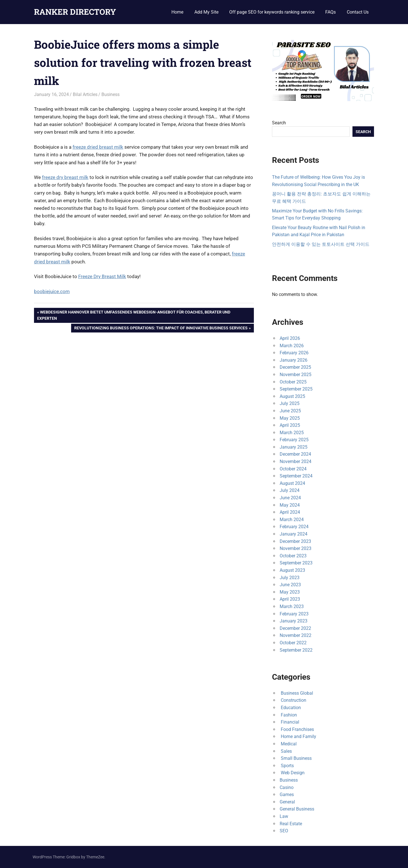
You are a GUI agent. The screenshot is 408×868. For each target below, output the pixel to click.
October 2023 (293, 556)
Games (287, 795)
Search (279, 123)
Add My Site (206, 12)
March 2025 (292, 433)
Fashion (288, 715)
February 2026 (294, 353)
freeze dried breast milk (98, 147)
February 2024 (294, 527)
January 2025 (294, 447)
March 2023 (292, 606)
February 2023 (294, 614)
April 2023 (290, 599)
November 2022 (296, 635)
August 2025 (292, 396)
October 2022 (293, 643)
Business (110, 94)
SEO (284, 831)
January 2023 (294, 621)
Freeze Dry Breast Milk (102, 276)
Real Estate (291, 824)
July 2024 (290, 490)
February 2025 (294, 440)
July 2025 (290, 403)
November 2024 (296, 461)
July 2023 (290, 578)
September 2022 (296, 650)
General (287, 802)
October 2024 (293, 469)
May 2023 (290, 592)
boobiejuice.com (52, 291)
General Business (297, 809)
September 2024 (296, 476)
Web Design (292, 773)
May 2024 (290, 505)
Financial (289, 722)
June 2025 (290, 411)
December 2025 (295, 367)
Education (290, 708)
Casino (287, 787)
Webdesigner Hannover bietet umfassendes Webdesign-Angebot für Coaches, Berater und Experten (134, 315)
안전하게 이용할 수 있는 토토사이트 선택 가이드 (321, 244)
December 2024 (295, 454)
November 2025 (296, 375)
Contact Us (358, 12)
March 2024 (292, 520)
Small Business (296, 758)
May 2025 (290, 418)
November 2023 (296, 548)
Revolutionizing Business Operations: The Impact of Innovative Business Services (161, 329)
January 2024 (294, 534)
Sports (287, 766)
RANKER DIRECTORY (75, 12)
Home (177, 12)
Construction (293, 700)
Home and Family (298, 736)
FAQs (331, 12)
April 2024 (290, 512)
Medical (288, 744)
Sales (286, 751)
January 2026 (294, 360)
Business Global (296, 693)
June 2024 (290, 498)
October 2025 (293, 382)
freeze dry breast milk (65, 177)
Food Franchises (297, 729)
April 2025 (290, 425)
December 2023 (295, 541)
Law (284, 816)
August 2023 (292, 570)
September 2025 (296, 389)
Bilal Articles (85, 94)
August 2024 (292, 483)
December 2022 (295, 628)
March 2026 (292, 346)
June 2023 (290, 585)
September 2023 (296, 563)
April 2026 (290, 338)
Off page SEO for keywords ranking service (272, 12)
